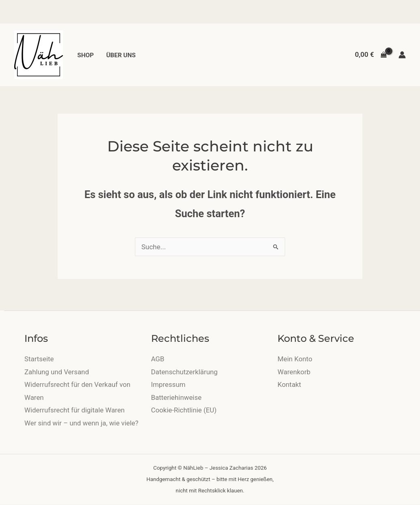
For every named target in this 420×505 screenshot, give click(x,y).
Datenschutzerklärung (185, 372)
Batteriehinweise (176, 397)
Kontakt (289, 384)
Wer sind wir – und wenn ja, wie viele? (82, 423)
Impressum (169, 384)
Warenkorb (294, 372)
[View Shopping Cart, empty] (371, 55)
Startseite (39, 359)
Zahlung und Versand (57, 372)
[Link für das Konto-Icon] (402, 55)
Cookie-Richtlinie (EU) (184, 410)
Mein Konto (295, 359)
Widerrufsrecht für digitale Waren (75, 410)
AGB (158, 359)
